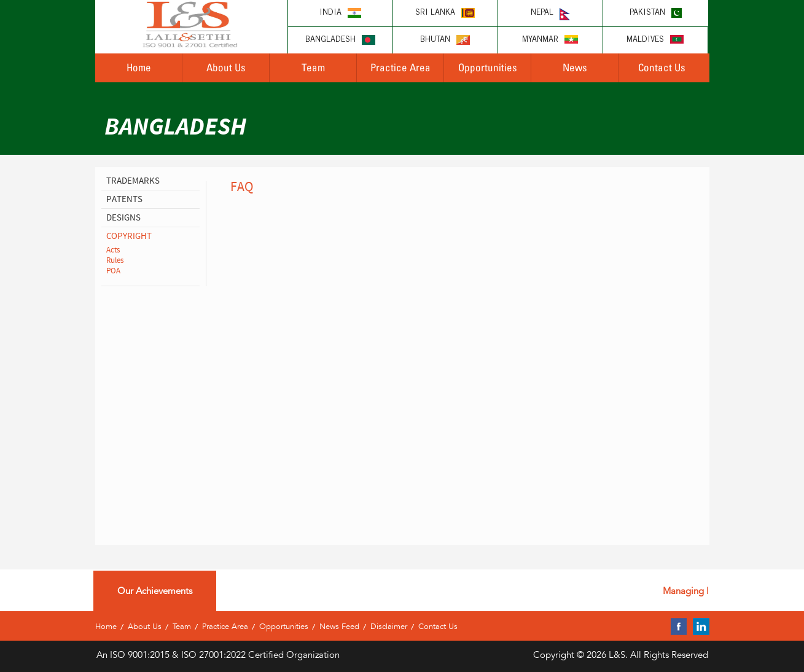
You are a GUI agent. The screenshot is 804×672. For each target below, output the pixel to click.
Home (139, 67)
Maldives (655, 40)
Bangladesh (340, 40)
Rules (115, 260)
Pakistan (656, 13)
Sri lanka (445, 13)
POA (113, 271)
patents (124, 199)
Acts (113, 250)
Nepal (550, 14)
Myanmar (550, 40)
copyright (129, 236)
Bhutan (445, 40)
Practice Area (400, 67)
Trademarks (133, 181)
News (575, 67)
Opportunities (488, 67)
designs (123, 218)
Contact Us (662, 67)
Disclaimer (389, 626)
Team (313, 67)
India (340, 13)
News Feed (339, 626)
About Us (226, 67)
